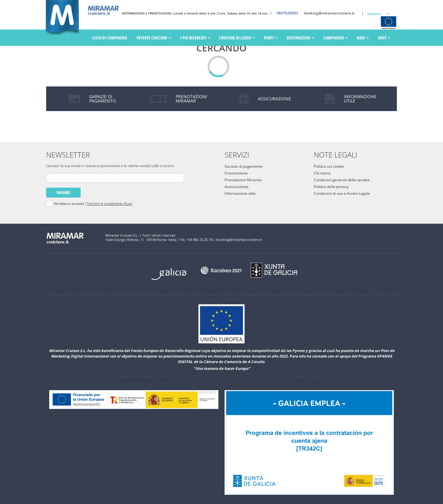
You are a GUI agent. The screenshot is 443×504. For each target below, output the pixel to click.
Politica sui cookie (329, 166)
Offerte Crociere (154, 38)
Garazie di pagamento (244, 166)
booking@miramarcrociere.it (329, 13)
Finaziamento (236, 173)
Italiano (374, 14)
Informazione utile (240, 193)
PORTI (271, 38)
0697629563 (287, 13)
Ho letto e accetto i (93, 204)
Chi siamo (322, 173)
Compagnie (335, 38)
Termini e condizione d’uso (110, 204)
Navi (363, 38)
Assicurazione (237, 187)
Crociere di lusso (237, 38)
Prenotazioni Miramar (243, 180)
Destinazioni (300, 38)
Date (384, 38)
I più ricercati (195, 38)
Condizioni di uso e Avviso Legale (342, 193)
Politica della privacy (331, 187)
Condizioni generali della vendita (342, 180)
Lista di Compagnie (110, 38)
